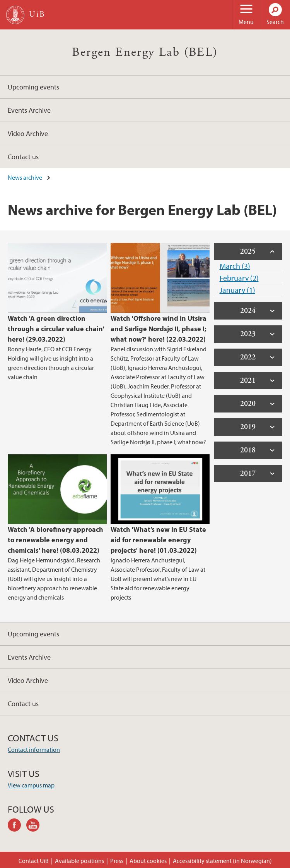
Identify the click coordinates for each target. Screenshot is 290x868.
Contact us (23, 157)
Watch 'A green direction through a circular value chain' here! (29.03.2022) (56, 329)
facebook (17, 826)
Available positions (79, 861)
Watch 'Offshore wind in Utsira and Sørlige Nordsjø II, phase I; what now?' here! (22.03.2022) (159, 329)
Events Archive (29, 110)
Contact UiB (34, 861)
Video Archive (28, 133)
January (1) (237, 290)
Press (117, 861)
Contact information (34, 749)
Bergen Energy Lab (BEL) (145, 52)
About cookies (148, 861)
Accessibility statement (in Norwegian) (222, 861)
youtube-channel (36, 826)
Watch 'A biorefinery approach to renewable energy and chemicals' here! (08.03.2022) (55, 540)
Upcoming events (33, 87)
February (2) (239, 278)
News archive (25, 177)
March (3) (235, 266)
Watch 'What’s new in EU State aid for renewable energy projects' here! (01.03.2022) (158, 540)
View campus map (31, 785)
